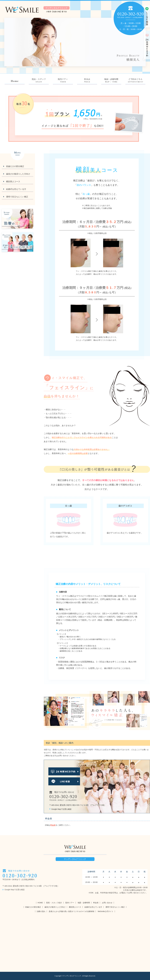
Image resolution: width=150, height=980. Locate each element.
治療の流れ (41, 911)
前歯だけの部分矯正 (15, 166)
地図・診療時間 (84, 903)
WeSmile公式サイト (105, 911)
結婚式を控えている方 (16, 189)
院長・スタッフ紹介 (54, 903)
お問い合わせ (107, 903)
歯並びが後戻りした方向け (18, 174)
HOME (40, 903)
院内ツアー (70, 903)
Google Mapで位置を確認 (60, 809)
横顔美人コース (13, 181)
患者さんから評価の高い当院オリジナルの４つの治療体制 (71, 911)
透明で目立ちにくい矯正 (17, 197)
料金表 (53, 825)
